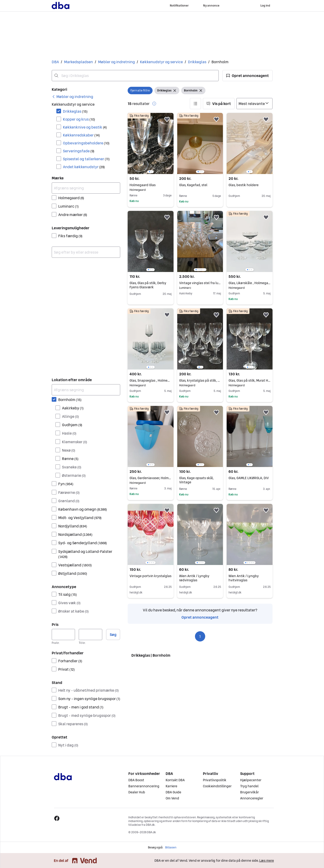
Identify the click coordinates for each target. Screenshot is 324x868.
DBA (55, 62)
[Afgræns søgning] (86, 188)
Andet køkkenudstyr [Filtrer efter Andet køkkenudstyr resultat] (84, 167)
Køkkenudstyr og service (161, 62)
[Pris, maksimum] (90, 634)
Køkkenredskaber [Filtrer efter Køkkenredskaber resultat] (81, 135)
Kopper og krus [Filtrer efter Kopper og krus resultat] (79, 119)
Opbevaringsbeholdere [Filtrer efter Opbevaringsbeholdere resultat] (86, 143)
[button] (247, 76)
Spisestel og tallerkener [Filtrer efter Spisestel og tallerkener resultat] (86, 159)
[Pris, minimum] (63, 634)
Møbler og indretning (116, 62)
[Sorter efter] (254, 104)
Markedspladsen (78, 62)
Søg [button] (113, 634)
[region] (150, 143)
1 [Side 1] (200, 636)
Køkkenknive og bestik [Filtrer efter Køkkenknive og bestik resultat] (85, 127)
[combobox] (135, 76)
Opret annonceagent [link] (200, 617)
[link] (72, 97)
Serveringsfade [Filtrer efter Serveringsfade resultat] (79, 151)
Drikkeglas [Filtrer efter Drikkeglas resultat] (75, 111)
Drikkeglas (197, 62)
